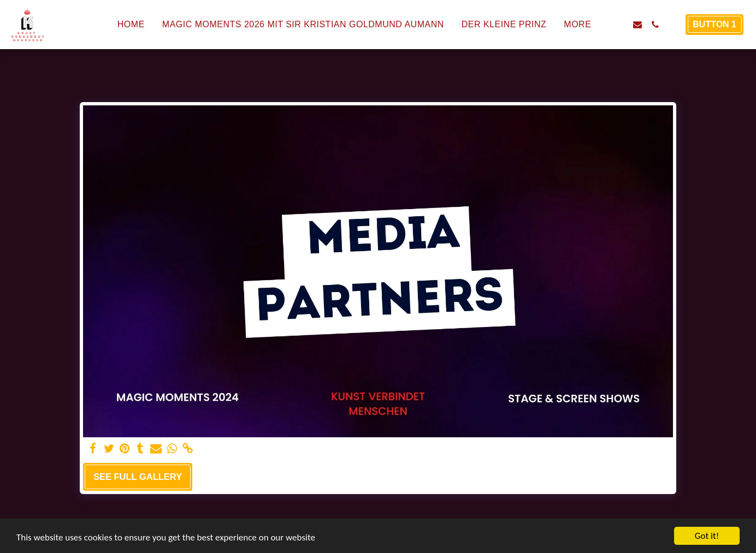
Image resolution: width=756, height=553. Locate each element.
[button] (620, 25)
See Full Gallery (138, 477)
